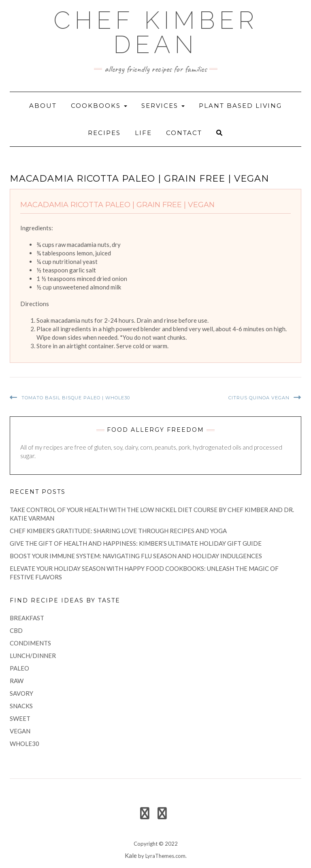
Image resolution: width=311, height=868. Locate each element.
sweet (20, 718)
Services (163, 106)
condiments (30, 643)
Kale (131, 855)
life (143, 133)
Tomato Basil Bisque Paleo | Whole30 (76, 398)
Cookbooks (99, 106)
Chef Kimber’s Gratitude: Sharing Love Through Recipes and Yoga (118, 531)
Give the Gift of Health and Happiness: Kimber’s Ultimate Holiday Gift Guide (136, 543)
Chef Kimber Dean (156, 32)
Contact (184, 133)
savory (21, 693)
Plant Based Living (240, 106)
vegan (20, 731)
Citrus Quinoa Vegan (259, 398)
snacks (21, 706)
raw (17, 681)
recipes (104, 133)
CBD (16, 630)
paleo (19, 668)
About (43, 106)
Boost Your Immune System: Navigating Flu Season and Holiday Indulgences (136, 556)
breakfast (27, 618)
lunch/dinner (33, 656)
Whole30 (24, 744)
